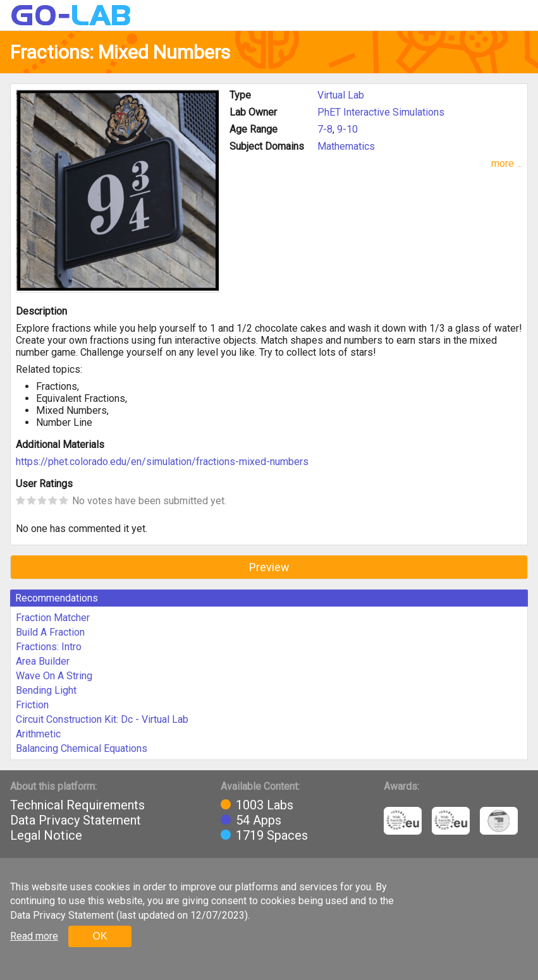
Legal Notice (46, 835)
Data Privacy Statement (76, 820)
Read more (34, 936)
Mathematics (346, 146)
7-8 (325, 129)
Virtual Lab (341, 95)
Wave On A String (54, 676)
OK (100, 936)
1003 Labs (265, 805)
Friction (32, 705)
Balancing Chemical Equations (82, 748)
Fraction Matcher (53, 618)
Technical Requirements (77, 805)
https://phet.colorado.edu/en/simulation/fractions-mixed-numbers (162, 462)
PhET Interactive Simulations (381, 112)
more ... (507, 163)
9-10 (347, 129)
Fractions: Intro (49, 647)
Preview (269, 567)
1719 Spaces (272, 835)
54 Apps (259, 820)
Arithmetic (38, 734)
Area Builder (43, 661)
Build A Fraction (50, 632)
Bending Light (46, 690)
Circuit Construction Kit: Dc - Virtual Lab (102, 719)
